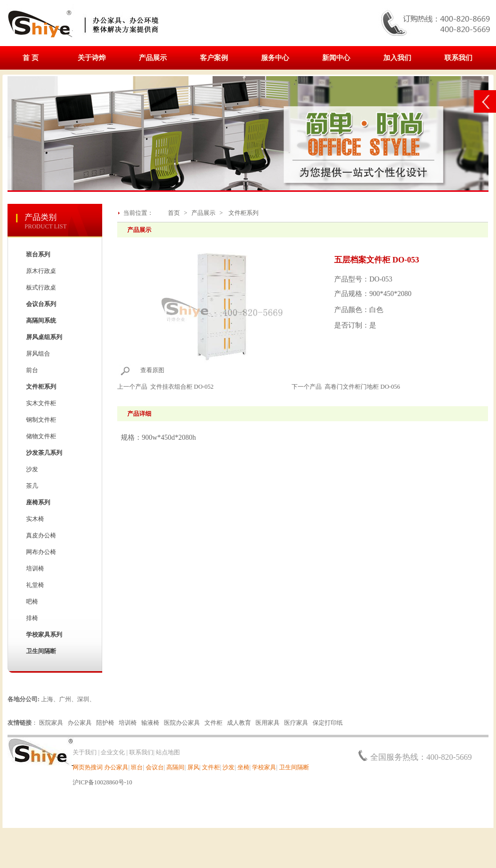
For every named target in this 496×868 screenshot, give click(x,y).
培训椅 (35, 568)
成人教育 (239, 723)
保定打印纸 (328, 723)
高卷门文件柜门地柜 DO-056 (362, 387)
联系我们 (458, 58)
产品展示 (153, 58)
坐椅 (243, 767)
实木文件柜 (41, 403)
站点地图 (168, 752)
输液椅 (150, 723)
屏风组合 (38, 354)
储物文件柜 (41, 436)
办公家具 (80, 723)
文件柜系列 (243, 213)
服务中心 (275, 58)
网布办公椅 (41, 552)
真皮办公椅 (41, 535)
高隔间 (175, 767)
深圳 (83, 699)
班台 (137, 767)
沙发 (32, 469)
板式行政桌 (41, 287)
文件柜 (213, 723)
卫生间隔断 (294, 767)
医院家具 (51, 723)
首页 (174, 213)
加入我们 (397, 58)
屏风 (193, 767)
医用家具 (268, 723)
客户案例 (214, 58)
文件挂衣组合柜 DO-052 (182, 387)
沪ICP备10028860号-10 (102, 782)
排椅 (32, 618)
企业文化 (113, 752)
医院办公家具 (182, 723)
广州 (65, 699)
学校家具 (264, 767)
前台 (32, 370)
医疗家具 (296, 723)
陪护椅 (105, 723)
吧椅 (32, 602)
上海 (47, 699)
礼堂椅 (35, 585)
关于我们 (85, 752)
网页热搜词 (88, 767)
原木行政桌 (41, 271)
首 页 (31, 58)
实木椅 (35, 519)
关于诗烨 (92, 58)
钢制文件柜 (41, 420)
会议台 (155, 767)
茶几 (32, 486)
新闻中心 (336, 58)
